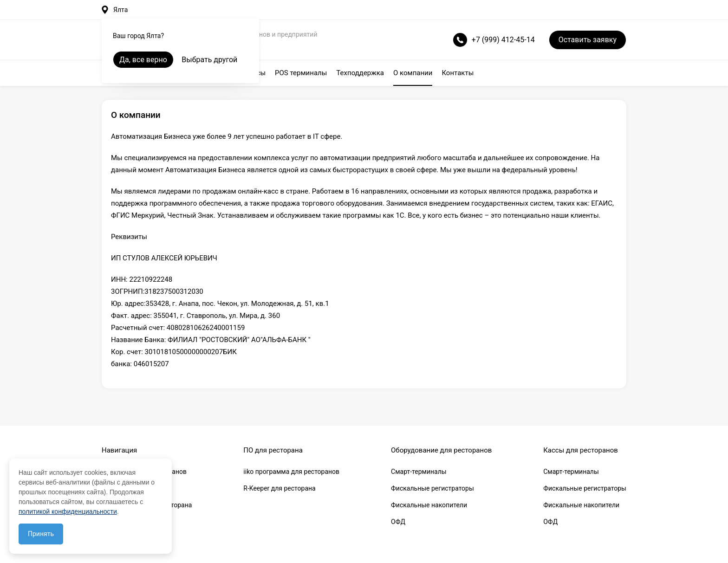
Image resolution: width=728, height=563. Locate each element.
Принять (41, 534)
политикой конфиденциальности (68, 511)
